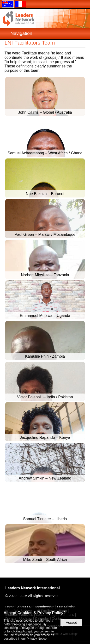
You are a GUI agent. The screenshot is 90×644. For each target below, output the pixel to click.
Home (10, 607)
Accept (71, 622)
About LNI (25, 607)
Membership (45, 607)
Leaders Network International (33, 588)
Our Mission (66, 607)
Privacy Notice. (37, 639)
